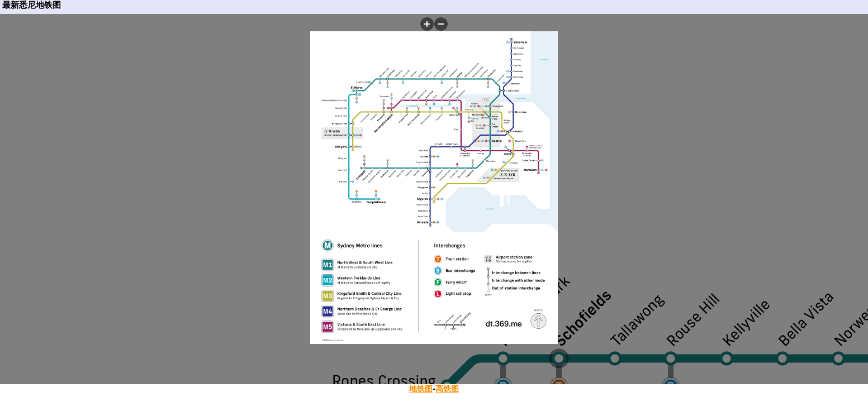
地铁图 (421, 389)
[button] (427, 24)
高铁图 (447, 389)
